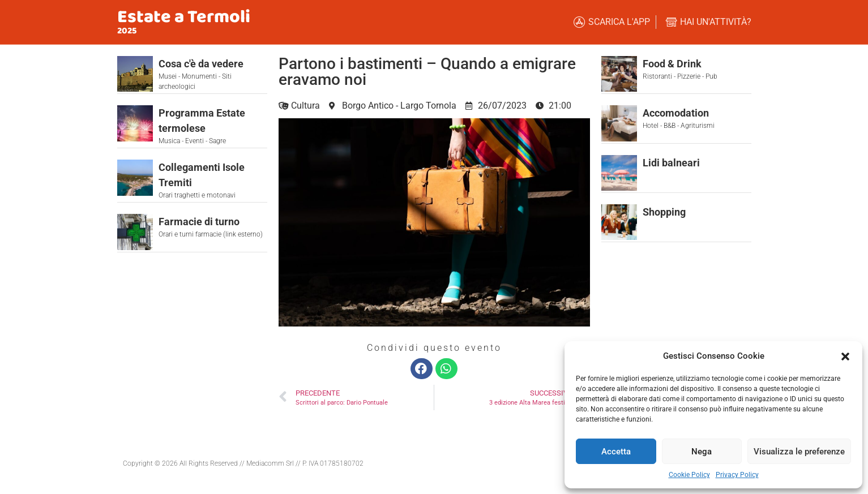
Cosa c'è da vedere (201, 64)
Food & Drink (672, 64)
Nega (702, 452)
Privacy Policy (737, 475)
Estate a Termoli (184, 17)
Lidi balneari (671, 163)
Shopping (664, 212)
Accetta (616, 452)
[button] (845, 356)
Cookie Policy (689, 475)
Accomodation (676, 113)
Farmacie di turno (199, 222)
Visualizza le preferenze (799, 452)
